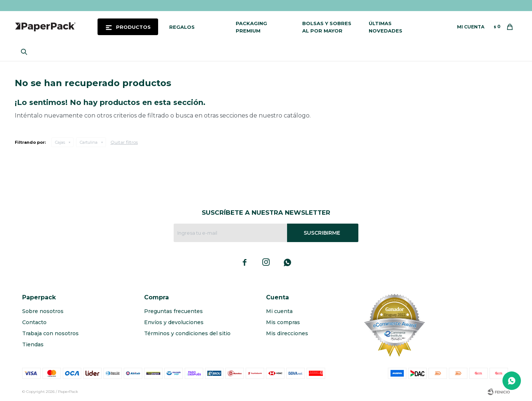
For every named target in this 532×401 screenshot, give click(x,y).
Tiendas (33, 344)
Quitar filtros (124, 142)
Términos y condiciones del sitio (187, 333)
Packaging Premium (251, 27)
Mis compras (283, 322)
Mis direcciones (287, 333)
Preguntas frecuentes (173, 311)
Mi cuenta (279, 311)
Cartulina (89, 142)
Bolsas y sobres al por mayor (327, 27)
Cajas (60, 142)
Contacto (34, 322)
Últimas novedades (386, 27)
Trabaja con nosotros (50, 333)
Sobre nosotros (43, 311)
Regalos (182, 27)
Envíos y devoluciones (174, 322)
